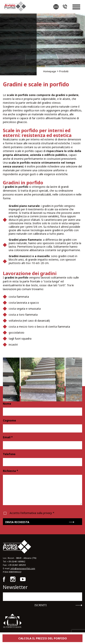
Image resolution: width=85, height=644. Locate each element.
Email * (8, 437)
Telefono (9, 454)
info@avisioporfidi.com (23, 568)
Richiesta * (11, 471)
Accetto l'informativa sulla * (32, 513)
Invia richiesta (17, 522)
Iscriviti (41, 605)
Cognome (9, 421)
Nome (7, 404)
